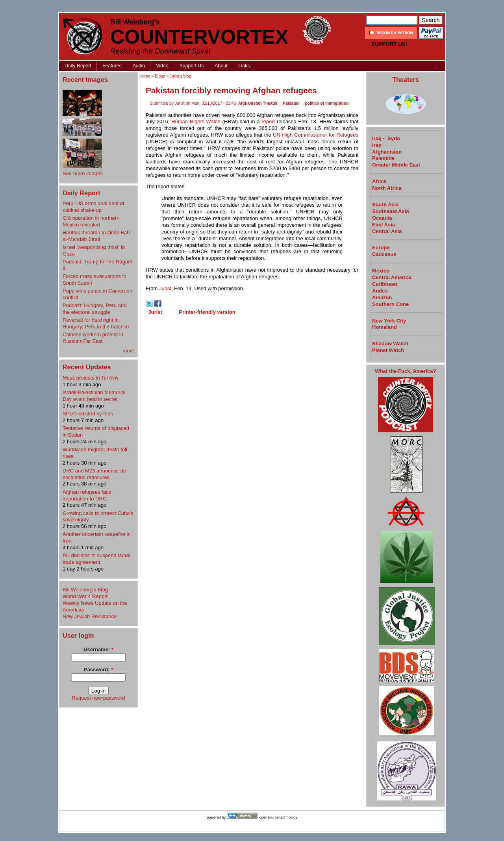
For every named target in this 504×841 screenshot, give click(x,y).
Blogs (160, 76)
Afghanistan (387, 152)
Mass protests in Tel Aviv (91, 378)
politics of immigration (327, 103)
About (221, 66)
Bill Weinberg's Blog (85, 590)
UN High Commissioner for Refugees (316, 135)
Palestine (383, 158)
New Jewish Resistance (90, 616)
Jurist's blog (181, 76)
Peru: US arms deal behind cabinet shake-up (93, 207)
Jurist (165, 288)
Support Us (192, 66)
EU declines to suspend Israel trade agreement (96, 559)
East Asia (384, 225)
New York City (389, 321)
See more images (83, 173)
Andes (380, 291)
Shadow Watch (390, 344)
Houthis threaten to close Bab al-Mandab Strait (96, 236)
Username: (98, 649)
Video (162, 66)
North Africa (387, 188)
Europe (381, 247)
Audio (139, 66)
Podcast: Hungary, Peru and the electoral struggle (94, 309)
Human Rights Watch (196, 121)
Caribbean (385, 284)
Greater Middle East (396, 165)
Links (244, 66)
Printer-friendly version (207, 312)
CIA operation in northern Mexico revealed (91, 221)
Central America (392, 277)
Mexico (381, 271)
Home (145, 76)
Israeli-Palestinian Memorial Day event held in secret (94, 396)
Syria (394, 138)
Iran (377, 145)
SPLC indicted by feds (88, 414)
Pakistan (291, 103)
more (128, 351)
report (268, 121)
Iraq (377, 138)
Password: (98, 670)
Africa (379, 181)
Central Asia (387, 231)
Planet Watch (388, 350)
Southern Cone (390, 304)
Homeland (384, 327)
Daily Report (78, 66)
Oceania (382, 218)
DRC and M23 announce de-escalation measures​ (95, 474)
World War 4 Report (85, 596)
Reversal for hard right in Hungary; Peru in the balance (96, 323)
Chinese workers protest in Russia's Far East (93, 338)
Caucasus (384, 254)
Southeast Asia (390, 211)
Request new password (98, 698)
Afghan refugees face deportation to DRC (87, 495)
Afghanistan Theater (258, 103)
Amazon (382, 297)
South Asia (385, 205)
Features (112, 66)
